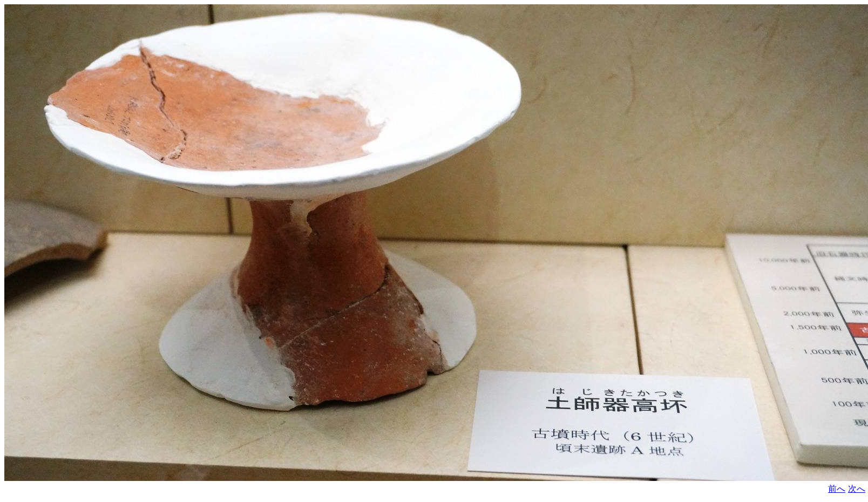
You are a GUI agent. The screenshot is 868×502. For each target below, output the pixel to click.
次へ (857, 489)
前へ (837, 489)
